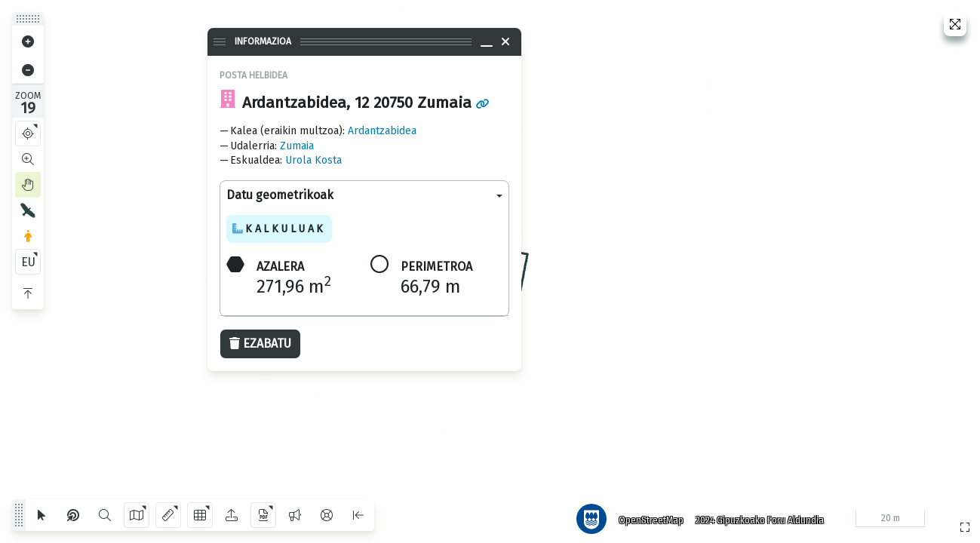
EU (28, 262)
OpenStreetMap (647, 517)
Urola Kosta (313, 160)
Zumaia (297, 146)
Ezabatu (260, 344)
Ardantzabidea (382, 131)
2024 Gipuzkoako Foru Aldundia (756, 517)
